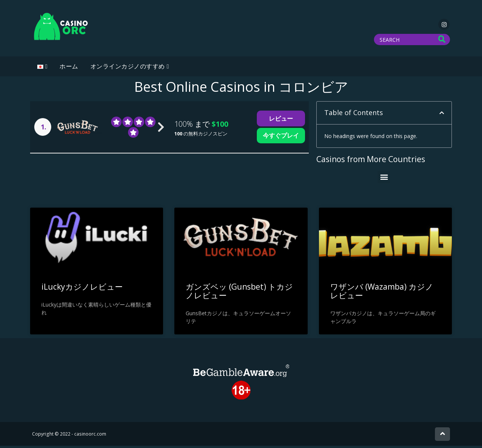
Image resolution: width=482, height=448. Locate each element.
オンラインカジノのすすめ (128, 68)
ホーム (69, 68)
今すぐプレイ (281, 138)
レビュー (281, 121)
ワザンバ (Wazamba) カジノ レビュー (382, 293)
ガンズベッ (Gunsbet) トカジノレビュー (239, 293)
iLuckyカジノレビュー (82, 289)
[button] (442, 115)
